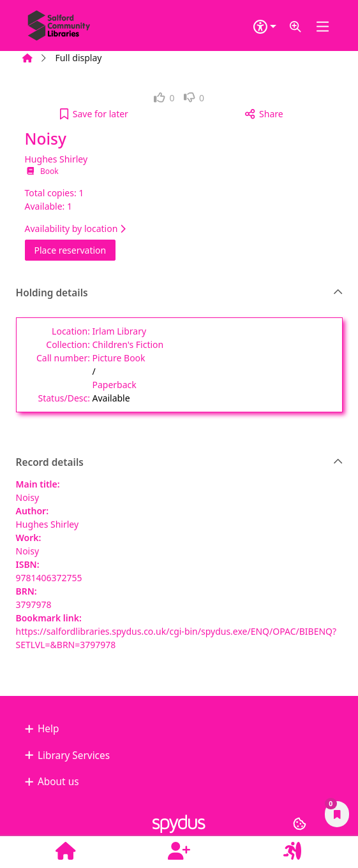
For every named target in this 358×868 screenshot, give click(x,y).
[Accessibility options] (265, 27)
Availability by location (75, 228)
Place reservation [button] (75, 250)
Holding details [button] (180, 293)
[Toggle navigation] (323, 27)
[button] (295, 27)
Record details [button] (180, 463)
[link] (164, 98)
